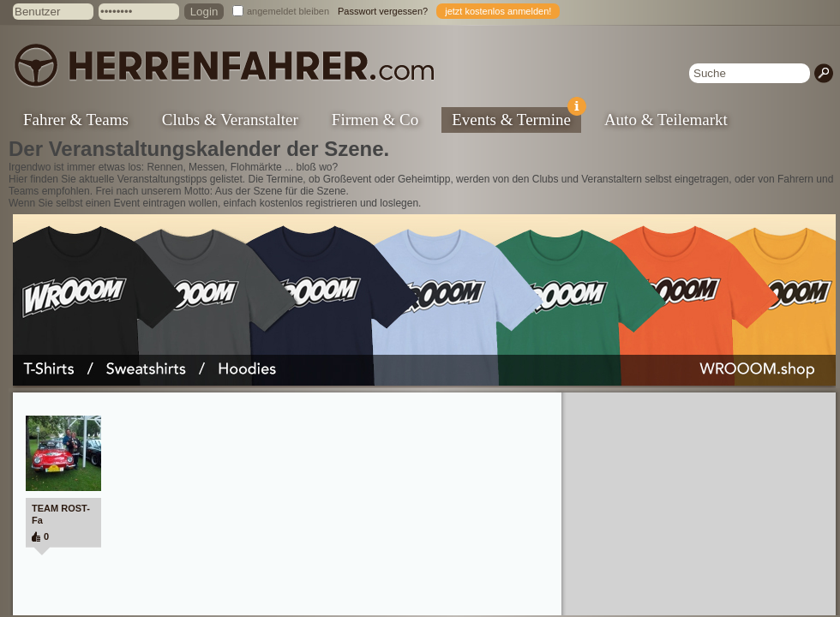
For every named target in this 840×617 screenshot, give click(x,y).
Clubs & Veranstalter (230, 120)
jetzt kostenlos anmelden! (498, 11)
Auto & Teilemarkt (666, 120)
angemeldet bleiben (288, 11)
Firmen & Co (375, 120)
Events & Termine (516, 118)
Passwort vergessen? (383, 11)
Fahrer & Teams (76, 120)
